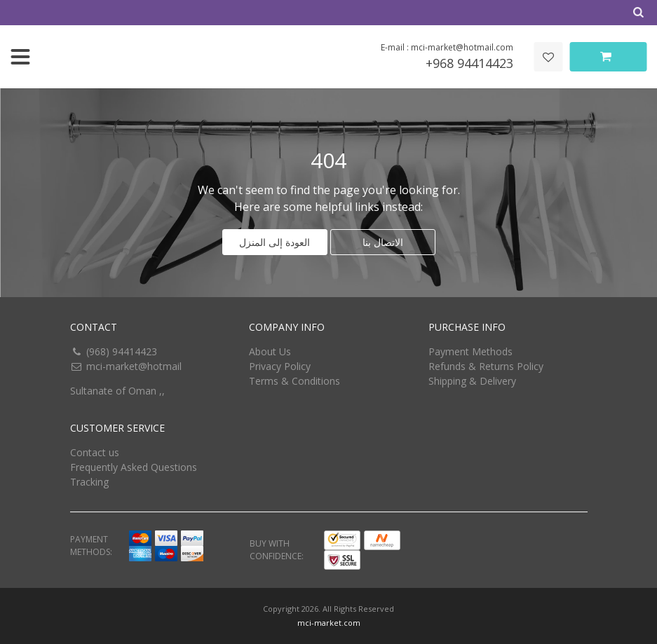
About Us (270, 351)
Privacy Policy (280, 366)
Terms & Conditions (294, 381)
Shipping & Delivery (472, 381)
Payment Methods (470, 351)
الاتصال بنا (383, 242)
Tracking (89, 482)
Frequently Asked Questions (134, 467)
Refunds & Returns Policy (486, 366)
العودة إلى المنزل (275, 242)
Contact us (95, 452)
